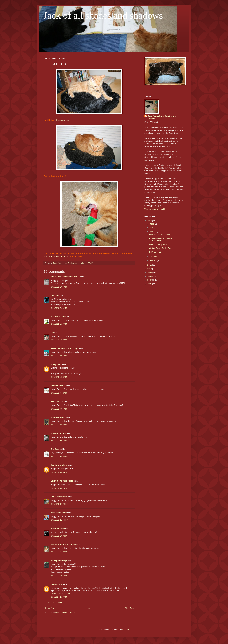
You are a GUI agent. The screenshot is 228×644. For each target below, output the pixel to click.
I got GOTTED (155, 252)
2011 (150, 265)
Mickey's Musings (59, 560)
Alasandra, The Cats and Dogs (65, 348)
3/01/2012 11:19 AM (59, 488)
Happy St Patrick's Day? (160, 235)
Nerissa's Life (57, 402)
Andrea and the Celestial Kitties (65, 277)
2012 (150, 221)
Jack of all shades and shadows (103, 15)
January (153, 260)
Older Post (129, 608)
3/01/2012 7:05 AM (59, 356)
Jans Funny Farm (59, 513)
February (154, 257)
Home (90, 608)
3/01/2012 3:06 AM (59, 308)
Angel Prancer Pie (59, 497)
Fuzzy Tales (56, 364)
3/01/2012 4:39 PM (59, 552)
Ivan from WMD (58, 529)
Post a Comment (55, 603)
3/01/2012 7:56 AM (59, 409)
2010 (150, 269)
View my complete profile (155, 209)
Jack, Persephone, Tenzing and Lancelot (162, 117)
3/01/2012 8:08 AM (59, 441)
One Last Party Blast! (158, 244)
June (152, 224)
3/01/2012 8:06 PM (59, 576)
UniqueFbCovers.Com (60, 593)
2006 (150, 284)
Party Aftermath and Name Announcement (161, 240)
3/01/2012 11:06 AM (59, 472)
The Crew (55, 449)
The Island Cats (58, 317)
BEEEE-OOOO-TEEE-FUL (56, 256)
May (152, 228)
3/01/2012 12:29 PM (59, 504)
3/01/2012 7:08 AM (59, 377)
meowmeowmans (59, 417)
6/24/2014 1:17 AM (59, 597)
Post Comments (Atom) (65, 613)
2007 (150, 280)
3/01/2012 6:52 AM (59, 340)
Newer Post (49, 608)
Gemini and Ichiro (59, 465)
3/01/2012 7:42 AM (59, 393)
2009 (150, 273)
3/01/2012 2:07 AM (59, 287)
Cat (52, 333)
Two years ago (63, 120)
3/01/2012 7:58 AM (59, 425)
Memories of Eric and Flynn (63, 545)
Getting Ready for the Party (161, 248)
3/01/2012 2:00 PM (59, 536)
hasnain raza (57, 584)
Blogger (125, 630)
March (153, 231)
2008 (150, 276)
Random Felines (58, 386)
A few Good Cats (58, 433)
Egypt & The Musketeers (62, 481)
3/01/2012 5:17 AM (59, 324)
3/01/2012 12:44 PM (59, 520)
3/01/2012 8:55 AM (59, 457)
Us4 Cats (55, 296)
